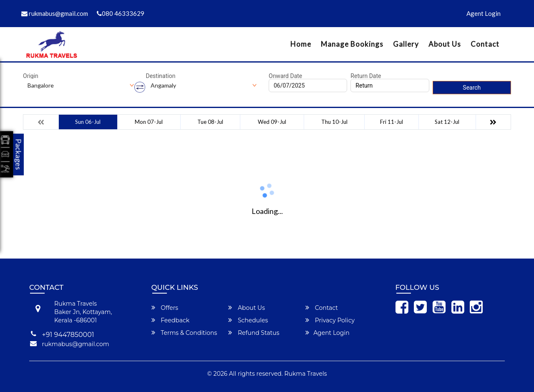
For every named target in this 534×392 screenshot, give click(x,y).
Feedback (171, 320)
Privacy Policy (330, 320)
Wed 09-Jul (272, 122)
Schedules (248, 320)
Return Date (366, 76)
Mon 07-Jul (149, 122)
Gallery (406, 44)
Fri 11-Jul (392, 122)
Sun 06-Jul (88, 122)
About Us (445, 44)
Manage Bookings (352, 44)
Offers (165, 308)
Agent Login (484, 13)
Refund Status (254, 333)
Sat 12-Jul (447, 122)
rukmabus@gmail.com (55, 13)
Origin (31, 76)
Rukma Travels (306, 374)
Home (301, 44)
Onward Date (285, 76)
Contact (485, 44)
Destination (161, 76)
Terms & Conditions (184, 333)
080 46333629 (121, 13)
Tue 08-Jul (210, 122)
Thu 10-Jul (334, 122)
